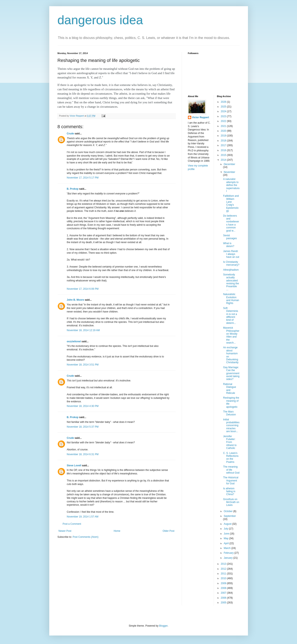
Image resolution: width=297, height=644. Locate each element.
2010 (224, 578)
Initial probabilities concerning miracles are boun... (231, 426)
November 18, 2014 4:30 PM (83, 406)
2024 (224, 111)
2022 (224, 121)
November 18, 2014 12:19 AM (83, 330)
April (227, 543)
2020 (224, 131)
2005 (224, 603)
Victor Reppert (201, 117)
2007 (224, 593)
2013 (224, 564)
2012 (224, 569)
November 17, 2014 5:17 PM (83, 178)
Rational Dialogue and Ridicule (230, 389)
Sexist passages (230, 237)
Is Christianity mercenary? (231, 263)
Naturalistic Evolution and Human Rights (231, 299)
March (228, 548)
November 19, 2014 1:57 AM (83, 517)
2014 (224, 160)
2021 (224, 126)
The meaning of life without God (231, 470)
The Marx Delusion (230, 413)
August (228, 524)
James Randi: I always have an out (231, 254)
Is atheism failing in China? (229, 491)
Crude (70, 134)
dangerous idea (100, 20)
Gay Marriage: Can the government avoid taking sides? (231, 373)
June (227, 534)
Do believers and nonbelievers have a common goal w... (231, 223)
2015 (224, 155)
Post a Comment (72, 524)
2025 (224, 107)
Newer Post (65, 531)
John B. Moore (75, 300)
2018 (224, 141)
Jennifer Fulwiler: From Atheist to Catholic (230, 442)
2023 (224, 116)
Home (117, 531)
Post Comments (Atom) (86, 537)
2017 (224, 145)
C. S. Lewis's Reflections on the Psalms (231, 458)
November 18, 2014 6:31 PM (83, 454)
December (229, 164)
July (226, 529)
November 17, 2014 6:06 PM (83, 289)
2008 (224, 588)
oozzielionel (74, 341)
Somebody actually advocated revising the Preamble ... (231, 282)
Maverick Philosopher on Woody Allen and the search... (231, 335)
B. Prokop (73, 189)
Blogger (163, 626)
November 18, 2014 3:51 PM (83, 365)
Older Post (169, 531)
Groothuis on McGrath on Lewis (231, 502)
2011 (224, 574)
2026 (224, 102)
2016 (224, 150)
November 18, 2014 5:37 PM (83, 427)
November (229, 172)
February (229, 553)
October (228, 511)
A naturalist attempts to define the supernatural (231, 185)
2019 (224, 136)
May (226, 538)
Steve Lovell (74, 466)
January (228, 558)
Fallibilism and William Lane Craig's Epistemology (231, 203)
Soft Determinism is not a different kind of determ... (231, 316)
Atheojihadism (231, 270)
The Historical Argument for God (231, 481)
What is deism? (229, 245)
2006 (224, 598)
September (230, 516)
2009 (224, 583)
